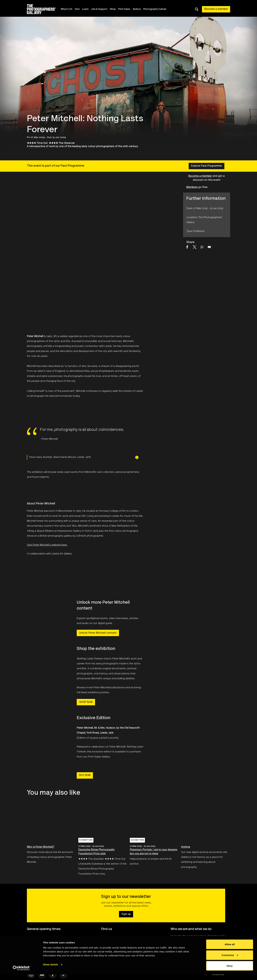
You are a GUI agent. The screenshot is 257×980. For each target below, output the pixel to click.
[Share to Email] (209, 247)
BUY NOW (85, 775)
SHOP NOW (86, 702)
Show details (51, 970)
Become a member (216, 9)
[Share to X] (195, 247)
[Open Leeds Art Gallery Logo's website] (43, 578)
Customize (230, 961)
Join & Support (99, 9)
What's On (67, 9)
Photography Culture (155, 9)
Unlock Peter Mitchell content (98, 633)
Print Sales (125, 9)
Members (192, 187)
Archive (137, 9)
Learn (86, 9)
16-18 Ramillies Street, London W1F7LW (124, 937)
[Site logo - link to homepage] (44, 9)
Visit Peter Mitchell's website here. (47, 545)
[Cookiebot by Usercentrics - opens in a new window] (21, 974)
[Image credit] (137, 457)
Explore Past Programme (207, 166)
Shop (113, 9)
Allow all (230, 950)
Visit (78, 9)
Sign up (126, 914)
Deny (230, 971)
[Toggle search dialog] (197, 9)
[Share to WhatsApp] (202, 247)
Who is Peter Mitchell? (41, 847)
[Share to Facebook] (187, 247)
